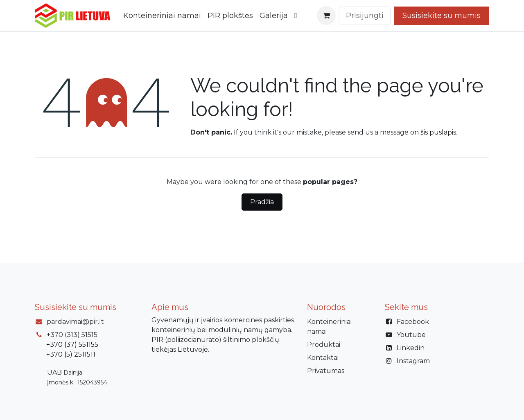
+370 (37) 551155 (72, 345)
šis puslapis (438, 132)
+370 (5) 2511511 (71, 354)
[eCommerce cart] (326, 16)
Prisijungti (365, 16)
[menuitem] (162, 16)
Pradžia (262, 202)
